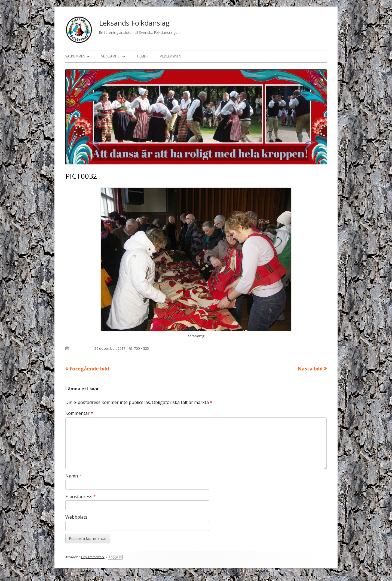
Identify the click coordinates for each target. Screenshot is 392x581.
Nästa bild (310, 369)
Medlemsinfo (171, 56)
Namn (73, 476)
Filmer (142, 56)
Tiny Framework (93, 557)
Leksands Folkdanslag (134, 23)
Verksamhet (111, 56)
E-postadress (81, 497)
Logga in (115, 557)
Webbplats (76, 517)
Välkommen (75, 56)
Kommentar (79, 413)
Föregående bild (89, 369)
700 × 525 (141, 348)
